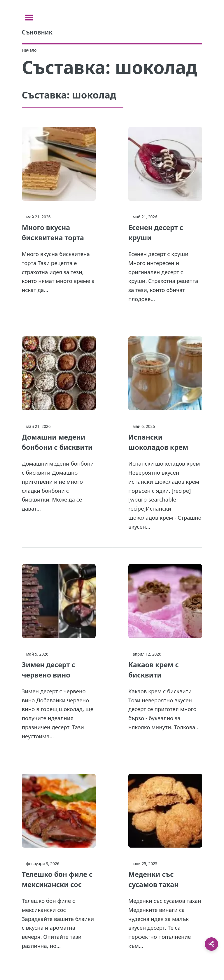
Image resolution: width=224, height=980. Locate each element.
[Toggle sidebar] (29, 18)
